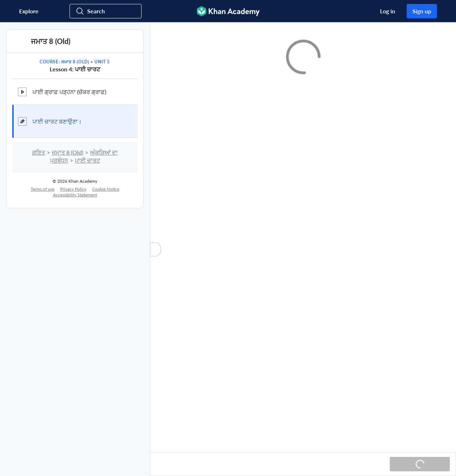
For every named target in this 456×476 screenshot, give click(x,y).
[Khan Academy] (228, 11)
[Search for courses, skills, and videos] (106, 11)
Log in (388, 11)
